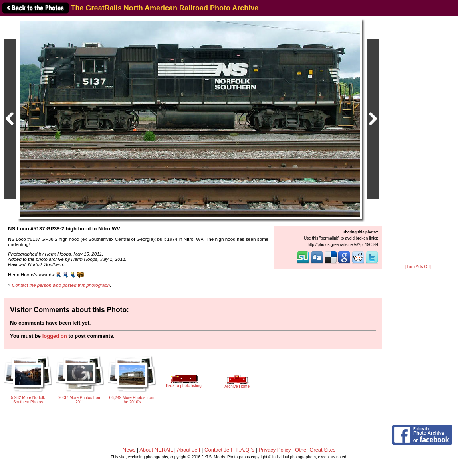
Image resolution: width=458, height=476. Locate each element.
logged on (55, 336)
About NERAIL (156, 450)
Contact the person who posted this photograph (61, 285)
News (129, 450)
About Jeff (188, 450)
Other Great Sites (315, 450)
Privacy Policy (275, 450)
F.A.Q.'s (245, 450)
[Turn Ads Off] (418, 267)
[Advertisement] (418, 141)
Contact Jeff (218, 450)
